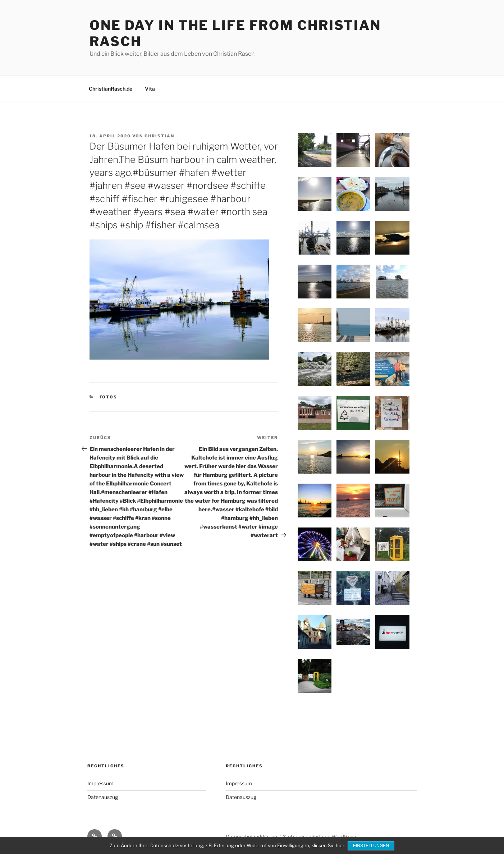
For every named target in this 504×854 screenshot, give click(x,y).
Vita (150, 89)
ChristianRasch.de (111, 89)
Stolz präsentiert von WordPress (320, 837)
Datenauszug (103, 797)
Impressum (100, 783)
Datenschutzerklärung (251, 837)
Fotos (109, 397)
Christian (159, 136)
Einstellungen (372, 846)
